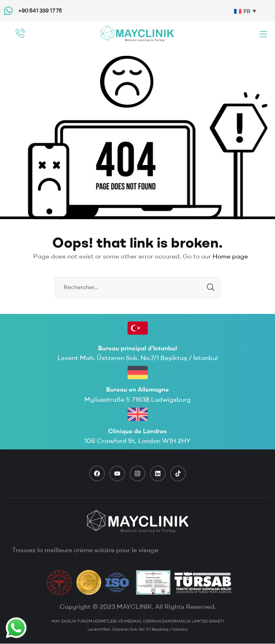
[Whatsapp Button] (16, 628)
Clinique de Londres (137, 431)
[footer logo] (138, 521)
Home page (230, 256)
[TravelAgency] (153, 583)
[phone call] (20, 33)
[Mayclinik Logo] (137, 33)
